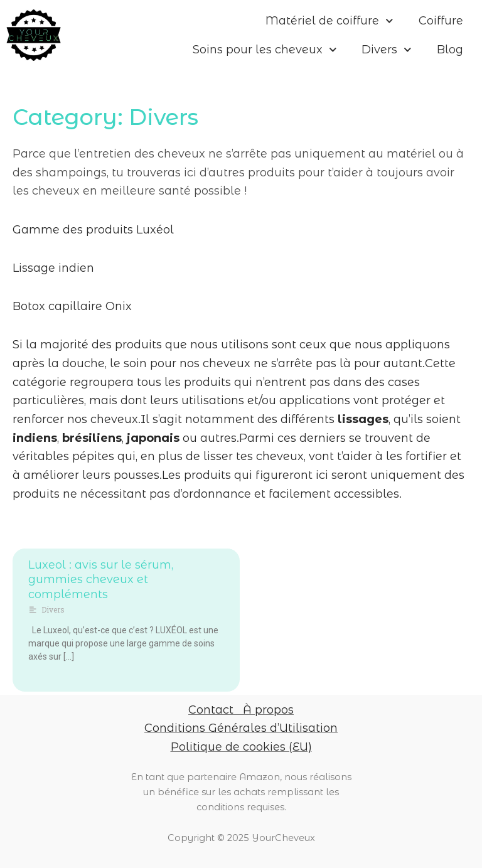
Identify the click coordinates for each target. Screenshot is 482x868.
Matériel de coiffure (329, 21)
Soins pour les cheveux (265, 50)
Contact (211, 710)
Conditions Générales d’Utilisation (241, 728)
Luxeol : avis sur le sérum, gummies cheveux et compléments (101, 580)
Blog (450, 50)
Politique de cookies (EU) (241, 747)
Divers (387, 50)
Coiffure (441, 21)
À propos (268, 710)
